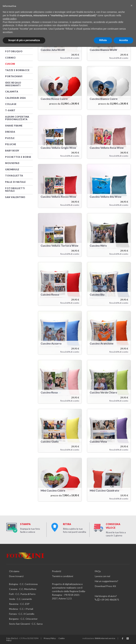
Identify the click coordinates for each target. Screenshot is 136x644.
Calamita (12, 92)
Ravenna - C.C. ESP (19, 604)
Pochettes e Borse (18, 157)
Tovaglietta (14, 176)
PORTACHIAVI (14, 76)
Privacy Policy (50, 638)
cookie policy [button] (10, 19)
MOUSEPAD (12, 163)
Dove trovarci (16, 576)
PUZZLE (10, 138)
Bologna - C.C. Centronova (23, 584)
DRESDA (10, 132)
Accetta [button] (123, 40)
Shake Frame (14, 126)
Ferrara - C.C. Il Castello (22, 614)
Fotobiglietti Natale (15, 190)
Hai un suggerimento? (107, 581)
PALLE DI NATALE (16, 182)
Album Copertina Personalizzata (17, 118)
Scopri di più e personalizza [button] (24, 40)
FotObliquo (14, 51)
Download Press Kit (105, 586)
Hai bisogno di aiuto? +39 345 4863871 (107, 598)
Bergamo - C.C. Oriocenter (23, 619)
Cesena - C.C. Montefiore (23, 589)
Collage (11, 104)
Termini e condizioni (63, 576)
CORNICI (10, 58)
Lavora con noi (102, 576)
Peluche (11, 144)
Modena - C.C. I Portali (21, 609)
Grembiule (12, 169)
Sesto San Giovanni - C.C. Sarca (26, 624)
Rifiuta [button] (103, 40)
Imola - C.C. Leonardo (20, 599)
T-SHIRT (10, 110)
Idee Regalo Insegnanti (13, 84)
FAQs (98, 571)
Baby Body (12, 151)
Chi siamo (14, 571)
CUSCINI (10, 64)
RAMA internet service (105, 638)
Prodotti (57, 571)
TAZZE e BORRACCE (17, 70)
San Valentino (15, 197)
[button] (132, 5)
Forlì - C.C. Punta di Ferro (22, 594)
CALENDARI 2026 (15, 98)
